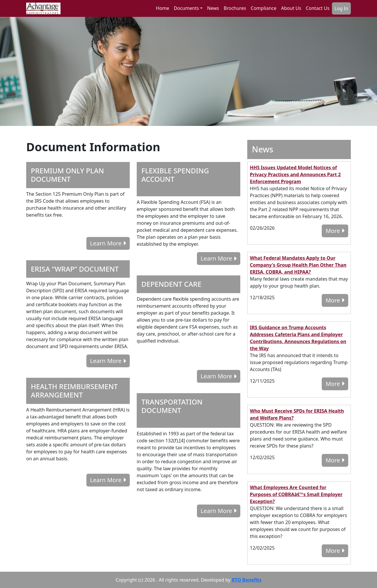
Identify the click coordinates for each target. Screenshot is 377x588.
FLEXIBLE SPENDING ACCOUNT (175, 175)
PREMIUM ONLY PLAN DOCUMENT (67, 175)
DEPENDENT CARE (171, 284)
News (213, 8)
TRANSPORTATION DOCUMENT (172, 406)
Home (163, 8)
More (335, 231)
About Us (291, 8)
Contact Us (318, 8)
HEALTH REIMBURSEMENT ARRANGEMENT (74, 391)
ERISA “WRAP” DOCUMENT (75, 269)
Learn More (108, 243)
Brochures (235, 8)
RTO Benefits (247, 580)
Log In (341, 8)
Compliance (264, 8)
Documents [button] (186, 8)
